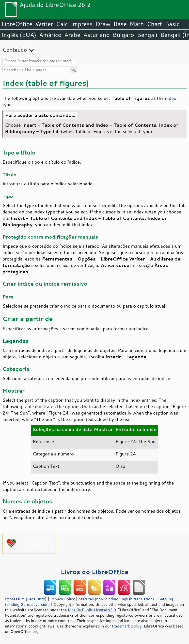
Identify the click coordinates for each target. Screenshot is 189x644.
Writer (44, 24)
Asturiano (97, 35)
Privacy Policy (63, 599)
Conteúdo (15, 50)
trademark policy (127, 626)
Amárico (50, 35)
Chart (154, 24)
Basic (172, 24)
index (170, 98)
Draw (103, 24)
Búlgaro (123, 35)
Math (137, 24)
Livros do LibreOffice (94, 572)
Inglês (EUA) (19, 35)
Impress (82, 24)
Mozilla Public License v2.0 (92, 610)
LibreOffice (17, 24)
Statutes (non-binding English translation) (116, 599)
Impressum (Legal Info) (26, 599)
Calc (62, 24)
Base (120, 24)
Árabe (72, 35)
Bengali (147, 35)
